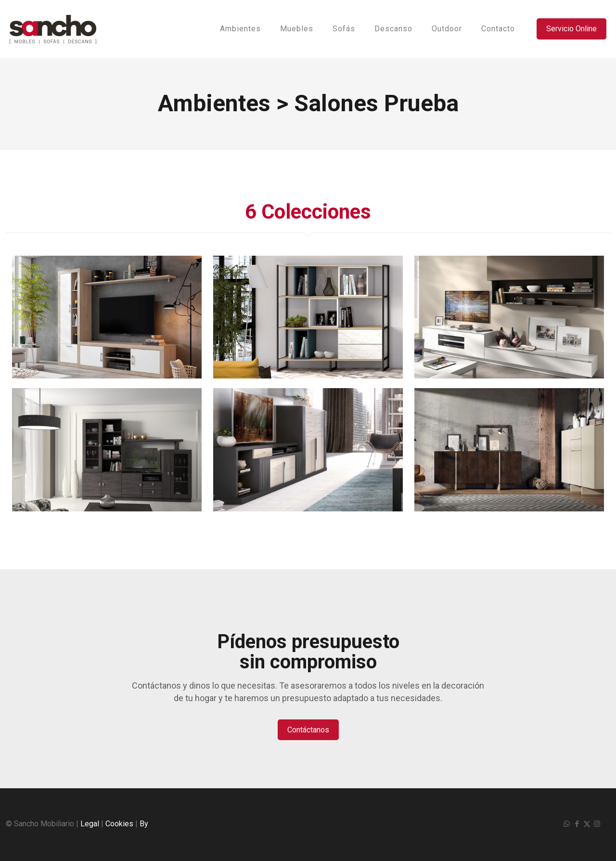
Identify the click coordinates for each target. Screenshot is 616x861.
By (144, 824)
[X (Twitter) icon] (587, 824)
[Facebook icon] (577, 824)
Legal (90, 824)
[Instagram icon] (597, 824)
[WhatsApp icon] (567, 824)
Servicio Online (571, 29)
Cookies (119, 824)
